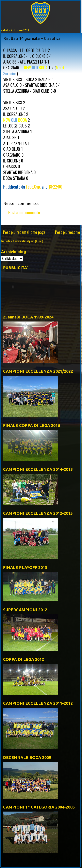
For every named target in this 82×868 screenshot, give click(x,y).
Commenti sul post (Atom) (28, 241)
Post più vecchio (68, 232)
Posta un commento (24, 212)
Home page (37, 232)
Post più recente (16, 232)
